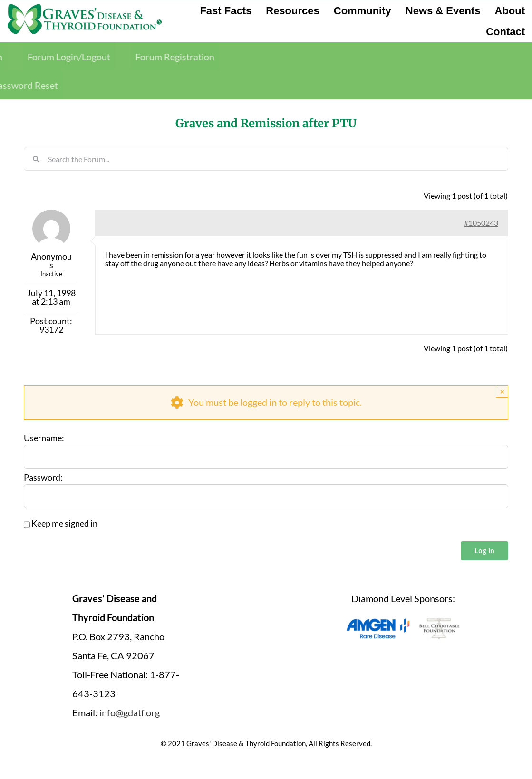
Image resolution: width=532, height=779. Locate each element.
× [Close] (502, 391)
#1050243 (481, 223)
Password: (43, 478)
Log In (484, 551)
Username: (44, 438)
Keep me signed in (64, 524)
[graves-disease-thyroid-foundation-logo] (85, 7)
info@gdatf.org (130, 712)
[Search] (36, 159)
